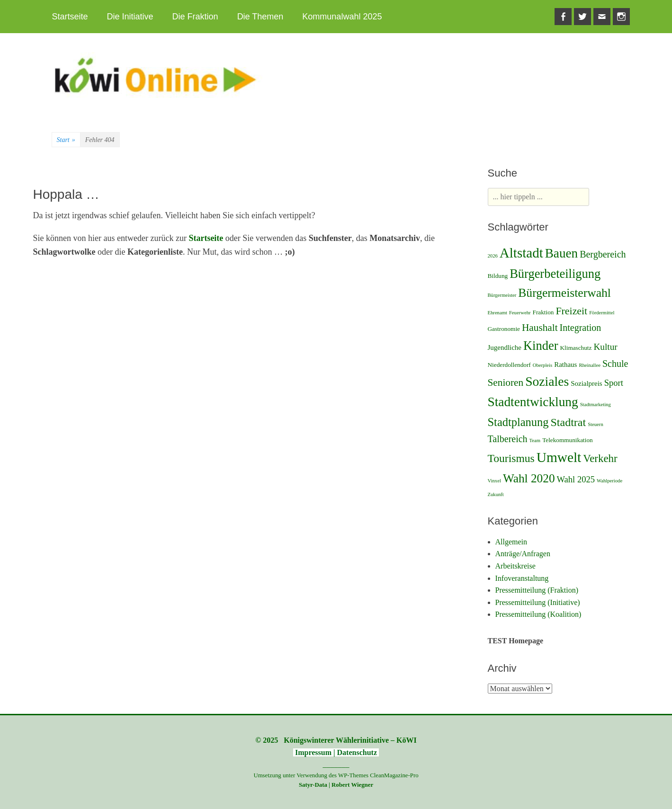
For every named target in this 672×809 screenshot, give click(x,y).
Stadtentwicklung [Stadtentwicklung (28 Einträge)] (533, 402)
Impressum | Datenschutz (336, 752)
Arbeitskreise (515, 566)
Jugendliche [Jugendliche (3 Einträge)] (505, 347)
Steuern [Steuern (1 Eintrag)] (596, 424)
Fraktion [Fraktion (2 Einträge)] (543, 312)
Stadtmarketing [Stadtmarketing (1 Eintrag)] (596, 404)
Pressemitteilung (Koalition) (538, 614)
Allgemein (511, 542)
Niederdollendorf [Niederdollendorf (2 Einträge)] (509, 365)
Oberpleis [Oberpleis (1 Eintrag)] (542, 365)
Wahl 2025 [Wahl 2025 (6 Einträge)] (576, 479)
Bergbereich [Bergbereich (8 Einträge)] (603, 254)
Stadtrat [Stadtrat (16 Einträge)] (568, 422)
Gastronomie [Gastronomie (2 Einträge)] (504, 329)
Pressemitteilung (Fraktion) (537, 590)
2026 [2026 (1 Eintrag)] (493, 256)
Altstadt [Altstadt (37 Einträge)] (521, 253)
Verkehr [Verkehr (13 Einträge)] (600, 458)
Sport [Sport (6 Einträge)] (614, 383)
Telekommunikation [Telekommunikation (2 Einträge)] (568, 440)
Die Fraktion (195, 17)
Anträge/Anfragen (523, 554)
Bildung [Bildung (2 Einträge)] (498, 276)
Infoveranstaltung (522, 578)
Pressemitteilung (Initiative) (538, 602)
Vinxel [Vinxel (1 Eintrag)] (494, 481)
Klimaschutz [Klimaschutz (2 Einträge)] (576, 348)
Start (66, 140)
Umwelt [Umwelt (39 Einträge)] (559, 457)
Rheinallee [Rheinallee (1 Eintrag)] (590, 365)
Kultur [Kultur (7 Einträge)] (605, 347)
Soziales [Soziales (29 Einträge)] (547, 381)
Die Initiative (130, 17)
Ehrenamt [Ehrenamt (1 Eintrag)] (497, 313)
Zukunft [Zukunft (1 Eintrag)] (496, 494)
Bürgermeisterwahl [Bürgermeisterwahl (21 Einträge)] (564, 293)
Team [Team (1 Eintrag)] (535, 440)
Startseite (70, 17)
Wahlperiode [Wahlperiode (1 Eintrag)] (609, 481)
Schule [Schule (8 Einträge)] (615, 364)
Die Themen (260, 17)
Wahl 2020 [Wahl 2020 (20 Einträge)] (529, 478)
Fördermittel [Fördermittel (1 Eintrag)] (602, 313)
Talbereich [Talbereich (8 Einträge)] (508, 439)
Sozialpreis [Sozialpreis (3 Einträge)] (587, 383)
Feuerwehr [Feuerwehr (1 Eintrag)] (520, 313)
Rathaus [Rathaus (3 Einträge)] (565, 364)
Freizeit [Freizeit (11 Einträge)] (571, 311)
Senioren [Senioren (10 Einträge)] (506, 382)
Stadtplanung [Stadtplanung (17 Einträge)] (518, 422)
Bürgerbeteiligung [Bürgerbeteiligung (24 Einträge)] (555, 274)
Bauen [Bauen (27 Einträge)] (561, 253)
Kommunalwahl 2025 (342, 17)
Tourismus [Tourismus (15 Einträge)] (511, 458)
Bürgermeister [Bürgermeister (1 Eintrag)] (502, 295)
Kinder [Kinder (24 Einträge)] (541, 346)
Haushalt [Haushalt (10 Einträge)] (540, 328)
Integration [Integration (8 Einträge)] (581, 328)
